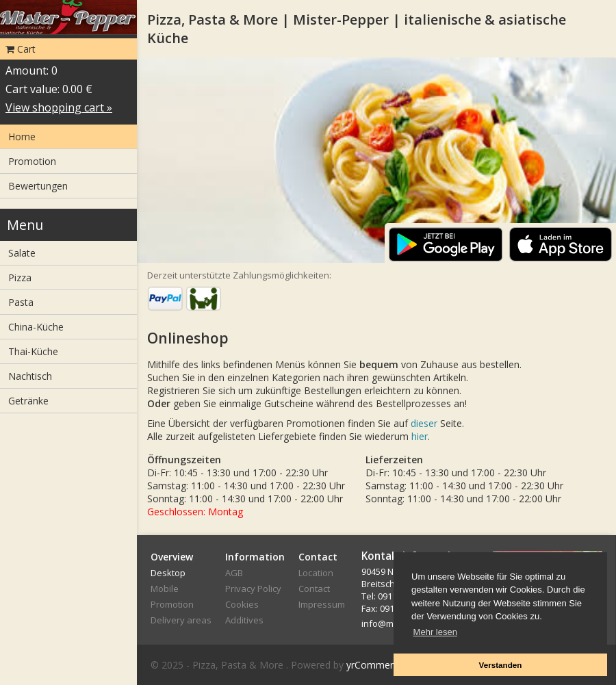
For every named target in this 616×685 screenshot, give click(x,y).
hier (420, 436)
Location (316, 573)
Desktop (168, 573)
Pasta (21, 302)
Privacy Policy (253, 589)
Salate (22, 253)
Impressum (322, 604)
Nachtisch (30, 376)
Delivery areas (181, 620)
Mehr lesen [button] (435, 632)
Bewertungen (38, 186)
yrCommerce (375, 665)
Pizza (20, 277)
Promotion (32, 161)
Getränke (28, 401)
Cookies (242, 604)
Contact (314, 589)
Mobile (165, 589)
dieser (424, 423)
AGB (234, 573)
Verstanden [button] (500, 665)
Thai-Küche (33, 351)
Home (22, 137)
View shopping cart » (59, 107)
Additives (244, 620)
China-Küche (36, 327)
